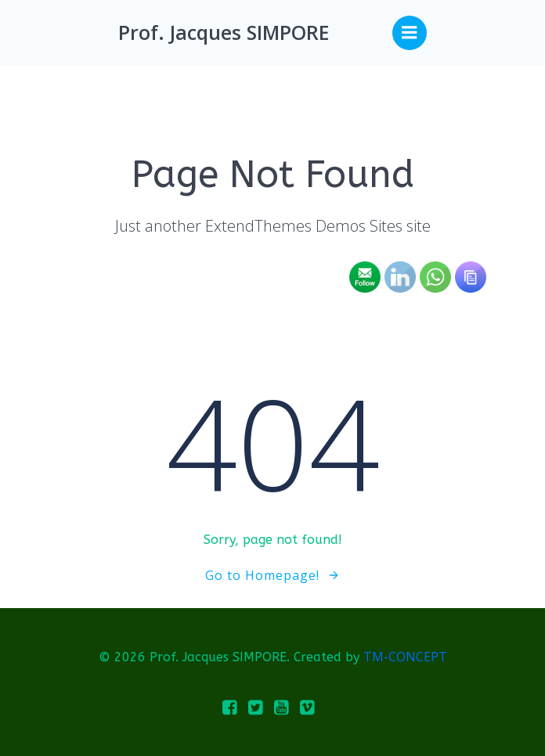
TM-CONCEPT (405, 657)
